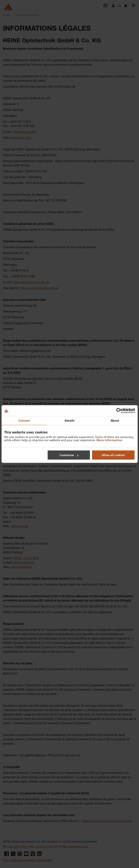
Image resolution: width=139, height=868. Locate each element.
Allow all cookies (113, 455)
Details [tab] (70, 420)
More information (110, 440)
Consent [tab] (24, 420)
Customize (69, 455)
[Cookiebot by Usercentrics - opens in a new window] (119, 411)
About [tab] (115, 420)
